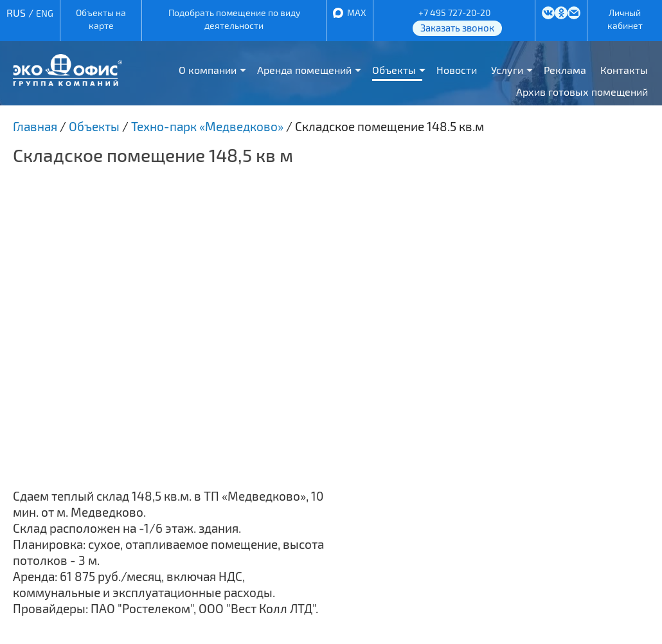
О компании (208, 70)
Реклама (565, 70)
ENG (45, 13)
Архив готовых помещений (582, 92)
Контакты (624, 70)
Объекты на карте (101, 19)
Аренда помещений (304, 70)
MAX (357, 13)
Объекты (394, 70)
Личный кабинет (625, 19)
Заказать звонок (457, 28)
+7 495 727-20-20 (454, 13)
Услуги (507, 70)
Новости (457, 70)
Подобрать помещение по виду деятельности (234, 19)
